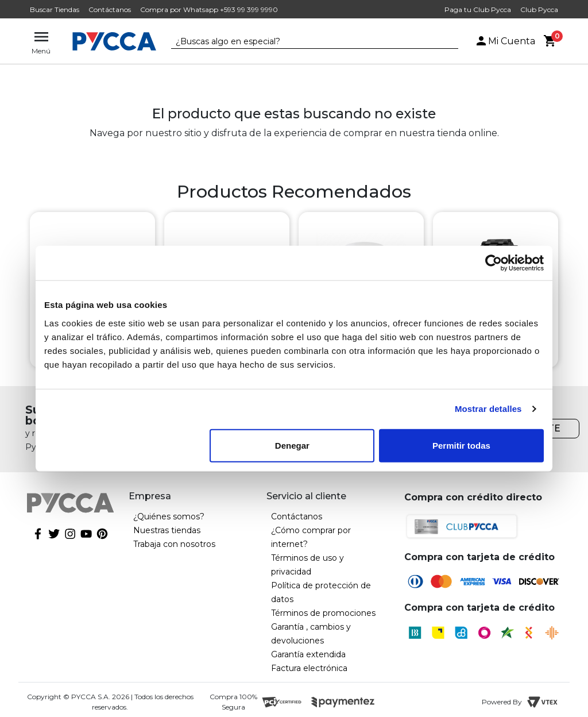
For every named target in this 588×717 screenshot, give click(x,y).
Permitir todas (461, 445)
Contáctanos (110, 9)
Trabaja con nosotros (174, 544)
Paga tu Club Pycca (478, 9)
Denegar (292, 445)
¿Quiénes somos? (169, 516)
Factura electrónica (309, 668)
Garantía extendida (308, 654)
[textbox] (306, 42)
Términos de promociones (323, 613)
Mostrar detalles (488, 409)
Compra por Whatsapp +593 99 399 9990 (209, 9)
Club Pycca (539, 9)
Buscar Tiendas (55, 9)
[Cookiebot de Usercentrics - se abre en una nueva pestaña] (494, 263)
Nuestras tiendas (167, 530)
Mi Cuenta (505, 41)
